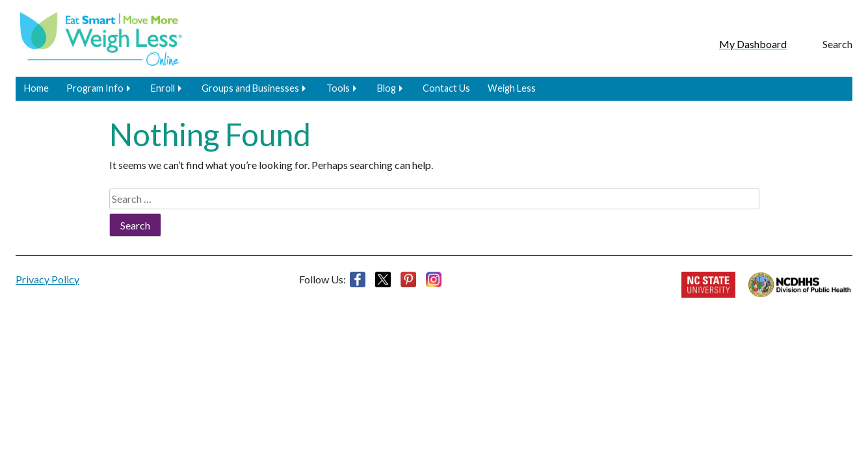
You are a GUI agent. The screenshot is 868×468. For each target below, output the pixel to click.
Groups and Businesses (250, 88)
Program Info (95, 88)
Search (837, 44)
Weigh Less (512, 88)
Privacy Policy (47, 279)
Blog (387, 88)
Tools (338, 88)
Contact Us (446, 88)
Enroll (163, 88)
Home (36, 88)
